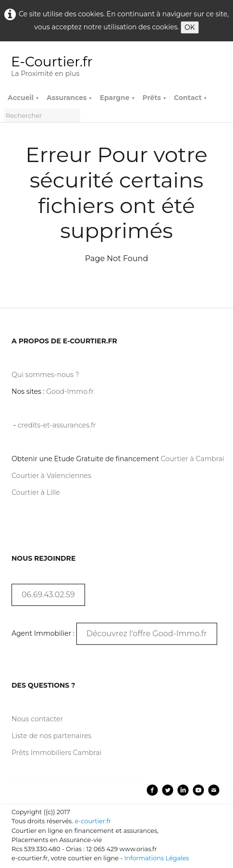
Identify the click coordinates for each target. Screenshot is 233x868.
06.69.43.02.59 (48, 595)
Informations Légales (157, 858)
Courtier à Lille (36, 492)
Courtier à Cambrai (193, 459)
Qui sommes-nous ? (45, 375)
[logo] (56, 68)
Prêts (154, 98)
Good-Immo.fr (70, 391)
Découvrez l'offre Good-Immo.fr (147, 634)
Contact (190, 98)
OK (190, 27)
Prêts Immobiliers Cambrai (56, 753)
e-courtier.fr (92, 821)
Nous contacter (37, 719)
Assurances (69, 98)
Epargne (117, 98)
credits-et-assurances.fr (57, 425)
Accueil (23, 98)
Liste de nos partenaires (51, 736)
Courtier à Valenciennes (51, 476)
